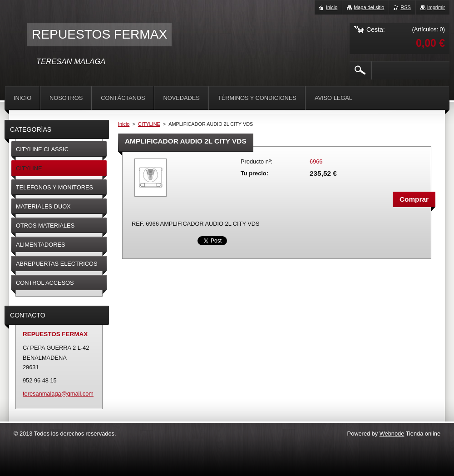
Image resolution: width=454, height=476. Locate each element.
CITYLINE (149, 124)
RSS (405, 7)
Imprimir (436, 7)
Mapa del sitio (369, 7)
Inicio (124, 124)
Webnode (392, 434)
